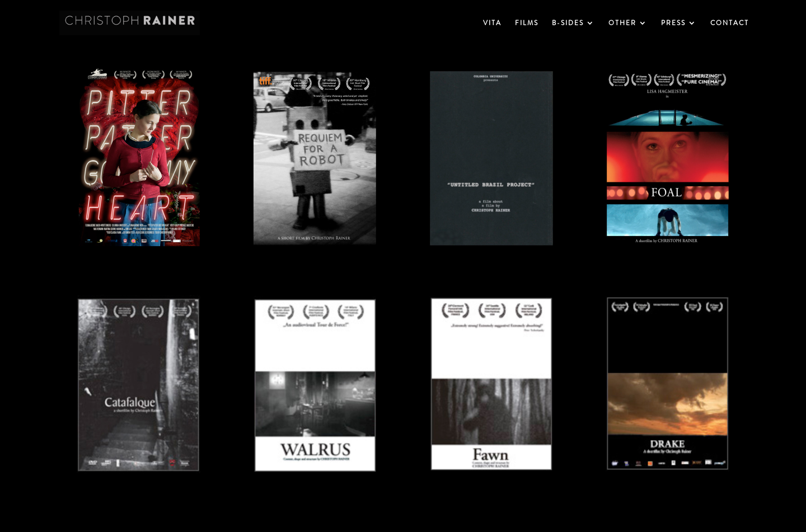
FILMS (527, 23)
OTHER (622, 23)
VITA (492, 23)
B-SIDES (568, 23)
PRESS (673, 23)
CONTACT (730, 23)
